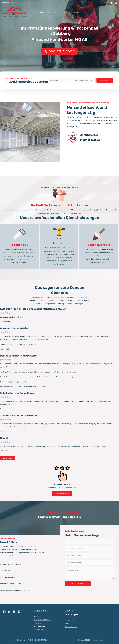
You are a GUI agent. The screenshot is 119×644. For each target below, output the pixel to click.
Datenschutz (39, 630)
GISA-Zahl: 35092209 (42, 620)
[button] (60, 51)
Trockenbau (69, 620)
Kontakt (37, 617)
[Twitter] (9, 612)
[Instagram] (116, 3)
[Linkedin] (19, 612)
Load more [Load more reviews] (8, 458)
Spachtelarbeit (71, 627)
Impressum (39, 623)
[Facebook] (111, 3)
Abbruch (68, 623)
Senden (105, 80)
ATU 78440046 (40, 626)
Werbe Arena (98, 640)
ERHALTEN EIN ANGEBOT (78, 584)
